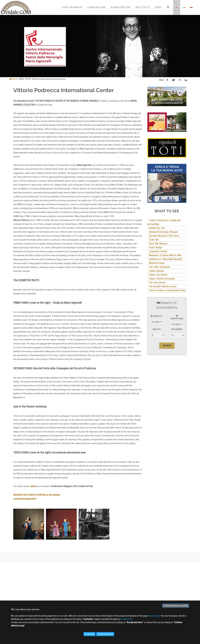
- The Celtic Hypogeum (159, 267)
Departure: (177, 317)
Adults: (157, 329)
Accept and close (105, 634)
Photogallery (100, 590)
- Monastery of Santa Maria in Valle (164, 255)
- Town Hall (153, 240)
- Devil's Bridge (155, 247)
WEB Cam (98, 585)
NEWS (97, 599)
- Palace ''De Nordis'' (157, 275)
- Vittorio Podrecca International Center (166, 290)
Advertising (59, 590)
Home (13, 79)
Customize (90, 634)
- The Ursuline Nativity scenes (162, 286)
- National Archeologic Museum (162, 232)
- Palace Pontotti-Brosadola (161, 279)
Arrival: (157, 316)
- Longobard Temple (157, 251)
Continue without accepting (176, 606)
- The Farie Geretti (156, 283)
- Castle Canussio (156, 271)
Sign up (162, 582)
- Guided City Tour (156, 228)
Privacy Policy (60, 599)
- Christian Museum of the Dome (163, 236)
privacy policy (154, 616)
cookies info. (127, 619)
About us (58, 585)
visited (32, 486)
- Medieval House (156, 263)
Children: (177, 329)
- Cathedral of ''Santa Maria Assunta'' (165, 259)
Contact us (59, 594)
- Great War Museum (157, 244)
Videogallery (100, 594)
